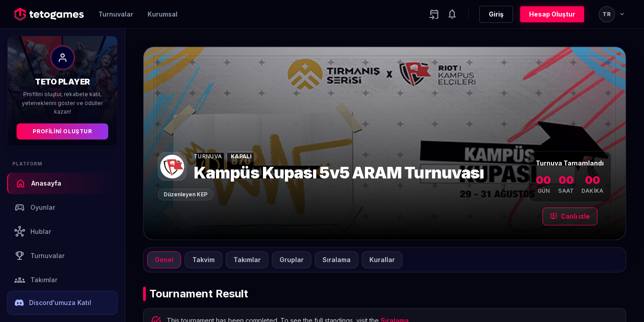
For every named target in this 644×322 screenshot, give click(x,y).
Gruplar (292, 260)
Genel (164, 260)
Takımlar (36, 280)
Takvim (203, 260)
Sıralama (337, 260)
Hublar (33, 232)
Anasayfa (38, 183)
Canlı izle (570, 216)
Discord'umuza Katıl (53, 303)
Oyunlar (35, 208)
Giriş (496, 14)
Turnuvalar (116, 14)
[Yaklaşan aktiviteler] (434, 14)
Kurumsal (163, 14)
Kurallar (382, 260)
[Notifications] (452, 14)
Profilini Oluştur (62, 131)
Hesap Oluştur (552, 14)
